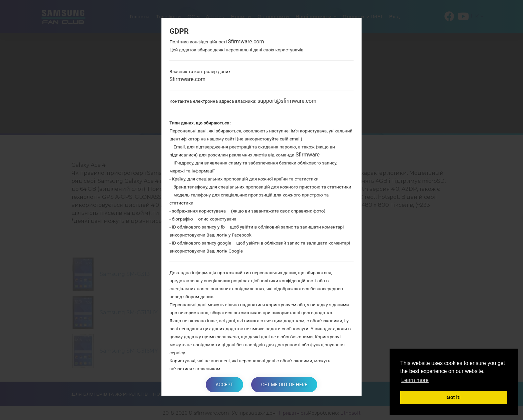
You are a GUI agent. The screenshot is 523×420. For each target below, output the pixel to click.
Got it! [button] (454, 397)
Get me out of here (284, 385)
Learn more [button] (415, 380)
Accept (224, 385)
